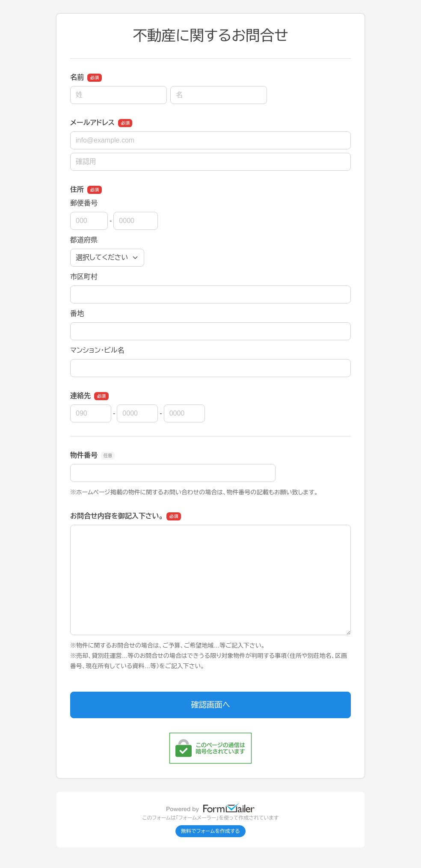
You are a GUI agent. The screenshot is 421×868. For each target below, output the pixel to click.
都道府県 (84, 240)
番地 (77, 314)
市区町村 (84, 277)
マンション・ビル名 (97, 350)
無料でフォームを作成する (210, 831)
